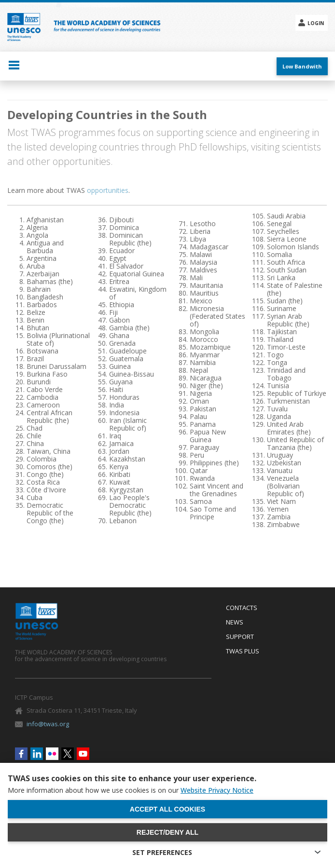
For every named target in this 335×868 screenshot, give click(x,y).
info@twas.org (48, 724)
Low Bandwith (302, 66)
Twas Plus (243, 651)
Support (240, 637)
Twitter (68, 754)
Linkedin (37, 754)
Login (316, 23)
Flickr (52, 754)
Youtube (83, 754)
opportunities (108, 190)
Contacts (242, 608)
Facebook (21, 754)
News (235, 623)
